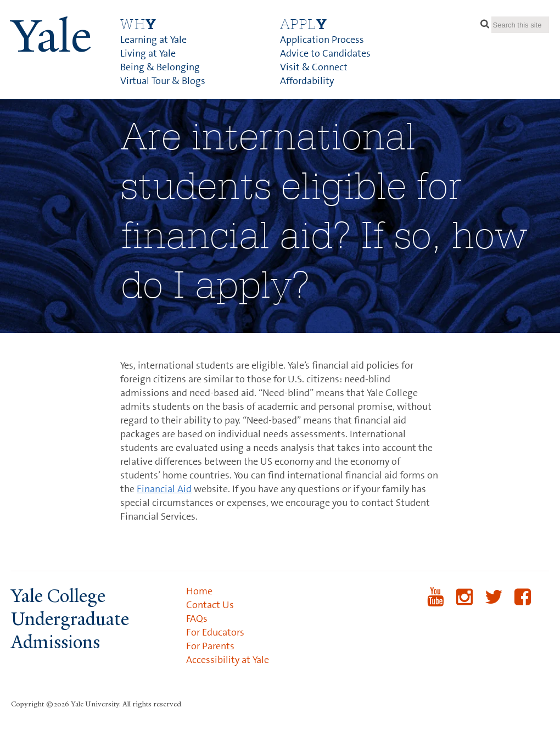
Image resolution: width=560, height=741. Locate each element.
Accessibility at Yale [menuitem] (228, 660)
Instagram (465, 604)
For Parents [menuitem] (210, 646)
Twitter (494, 604)
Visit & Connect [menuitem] (314, 67)
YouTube (436, 604)
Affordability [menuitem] (307, 81)
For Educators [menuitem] (215, 632)
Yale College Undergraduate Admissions (70, 619)
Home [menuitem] (199, 591)
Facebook (523, 604)
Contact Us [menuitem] (210, 605)
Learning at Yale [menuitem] (153, 40)
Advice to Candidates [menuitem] (325, 53)
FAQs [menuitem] (197, 619)
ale (51, 36)
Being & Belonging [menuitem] (160, 67)
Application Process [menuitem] (322, 40)
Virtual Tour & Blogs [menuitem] (163, 81)
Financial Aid (164, 489)
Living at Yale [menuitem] (148, 53)
